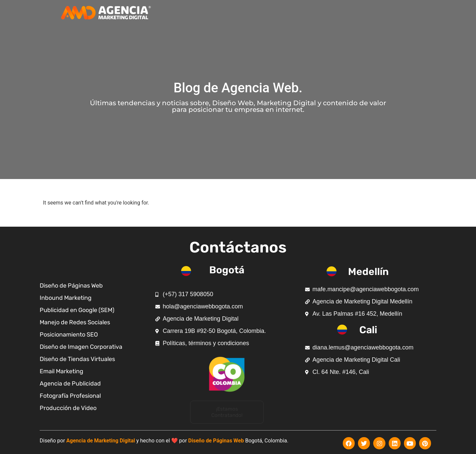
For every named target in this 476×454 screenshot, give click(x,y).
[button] (227, 412)
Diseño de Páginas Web (216, 440)
